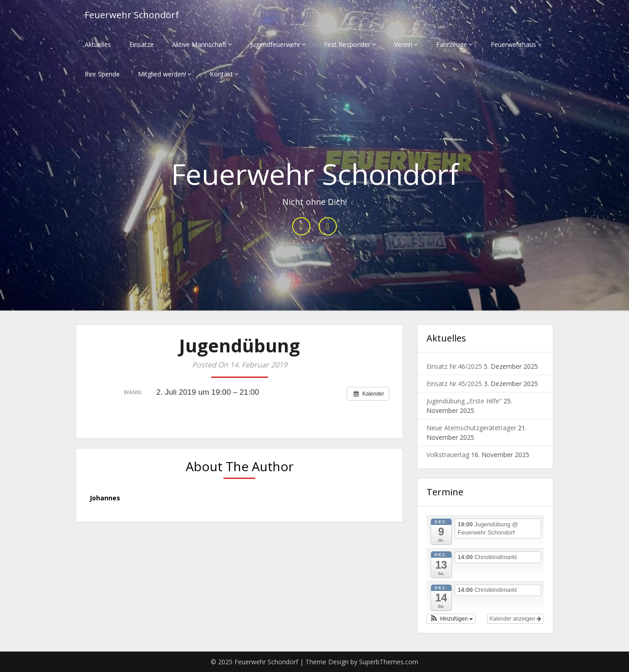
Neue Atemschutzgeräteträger (471, 428)
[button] (451, 619)
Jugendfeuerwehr (275, 44)
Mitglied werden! (162, 74)
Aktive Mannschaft (199, 44)
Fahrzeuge (451, 44)
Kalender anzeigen (515, 619)
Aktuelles (98, 44)
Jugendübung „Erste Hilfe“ (464, 401)
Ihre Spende (102, 74)
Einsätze (142, 44)
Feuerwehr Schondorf (132, 15)
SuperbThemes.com (389, 662)
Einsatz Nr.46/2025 (454, 366)
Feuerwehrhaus (513, 44)
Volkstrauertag (448, 455)
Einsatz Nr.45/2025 (454, 384)
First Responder (347, 44)
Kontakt (221, 74)
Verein (403, 44)
